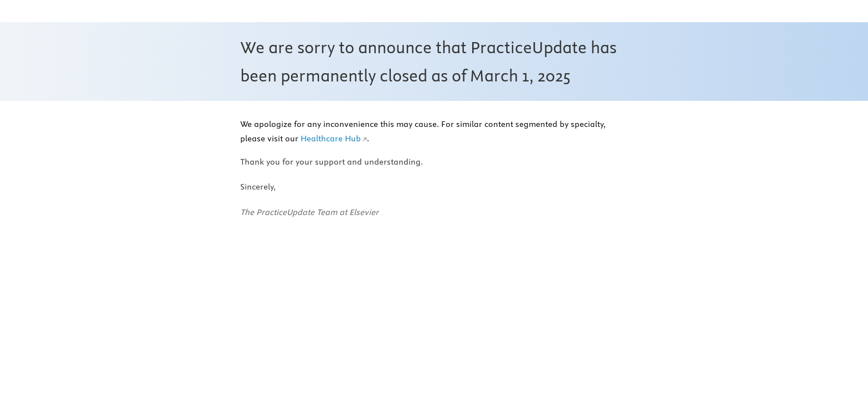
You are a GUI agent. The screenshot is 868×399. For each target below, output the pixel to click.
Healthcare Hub (331, 139)
